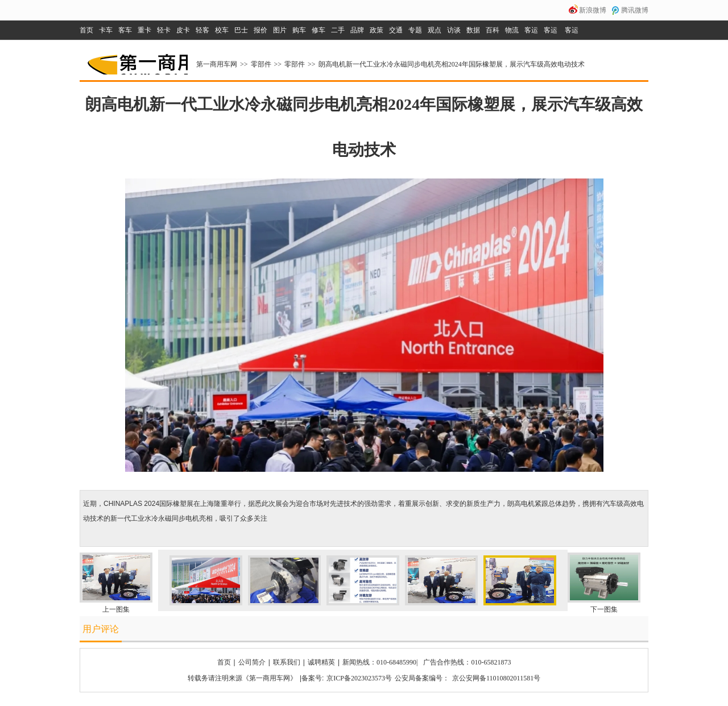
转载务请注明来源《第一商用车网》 (242, 678)
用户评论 (101, 629)
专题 (415, 30)
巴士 (241, 30)
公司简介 (252, 662)
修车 (318, 30)
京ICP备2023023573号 (359, 678)
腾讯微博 (635, 10)
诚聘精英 (321, 662)
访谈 (454, 30)
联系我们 (287, 662)
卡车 (106, 30)
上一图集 (116, 609)
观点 (435, 30)
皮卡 (183, 30)
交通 (396, 30)
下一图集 (604, 609)
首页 (86, 30)
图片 (280, 30)
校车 (222, 30)
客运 (531, 30)
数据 (473, 30)
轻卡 (164, 30)
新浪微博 (593, 10)
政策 (377, 30)
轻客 (202, 30)
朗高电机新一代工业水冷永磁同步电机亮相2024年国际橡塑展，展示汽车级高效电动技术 (452, 64)
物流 (512, 30)
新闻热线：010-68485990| (380, 662)
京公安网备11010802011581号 (496, 678)
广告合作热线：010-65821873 (467, 662)
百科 (493, 30)
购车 (299, 30)
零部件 (261, 64)
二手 (338, 30)
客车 (125, 30)
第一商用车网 (136, 60)
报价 (260, 30)
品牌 (357, 30)
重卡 (144, 30)
